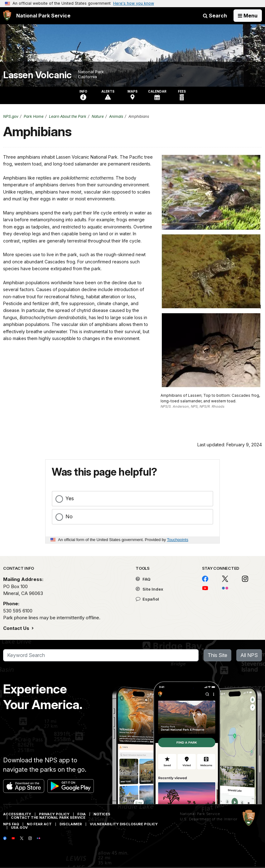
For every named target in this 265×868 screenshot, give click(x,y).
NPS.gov (11, 116)
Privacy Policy (54, 814)
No (69, 516)
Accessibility (17, 814)
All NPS (249, 655)
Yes (70, 498)
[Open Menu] (248, 16)
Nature (98, 116)
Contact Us (17, 628)
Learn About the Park (68, 116)
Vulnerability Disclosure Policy (124, 824)
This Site (217, 655)
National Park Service (200, 814)
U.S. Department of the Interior (209, 819)
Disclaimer (71, 824)
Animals (116, 116)
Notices (102, 814)
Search (215, 16)
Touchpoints (178, 540)
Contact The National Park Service (48, 818)
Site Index (149, 589)
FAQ (143, 579)
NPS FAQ (11, 824)
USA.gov (19, 827)
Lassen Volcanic (37, 75)
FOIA (82, 814)
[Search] (101, 655)
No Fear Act (39, 824)
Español (147, 599)
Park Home (34, 116)
